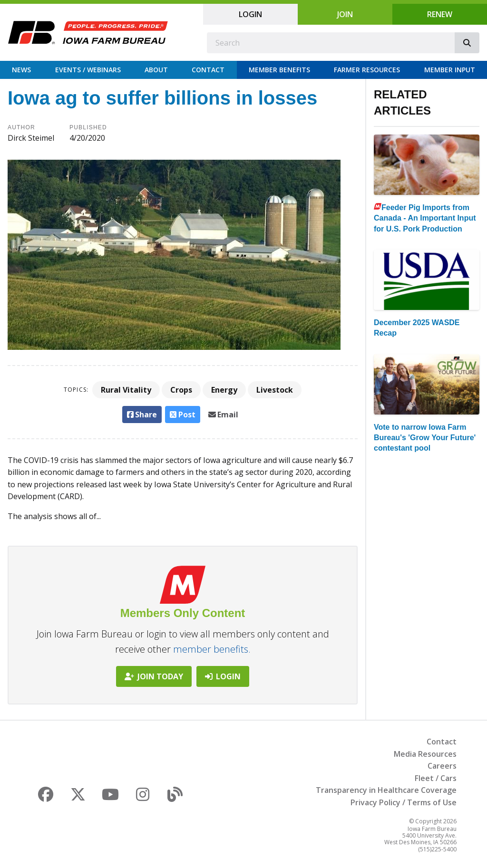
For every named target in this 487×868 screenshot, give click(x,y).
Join (345, 14)
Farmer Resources (367, 70)
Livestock (275, 390)
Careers (442, 766)
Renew (440, 14)
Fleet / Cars (436, 778)
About (156, 70)
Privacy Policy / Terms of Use (404, 802)
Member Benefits (279, 70)
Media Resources (425, 754)
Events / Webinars (88, 70)
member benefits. (212, 649)
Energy (224, 390)
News (21, 70)
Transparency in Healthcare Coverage (386, 790)
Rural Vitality (126, 390)
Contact (208, 70)
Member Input (450, 70)
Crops (181, 390)
